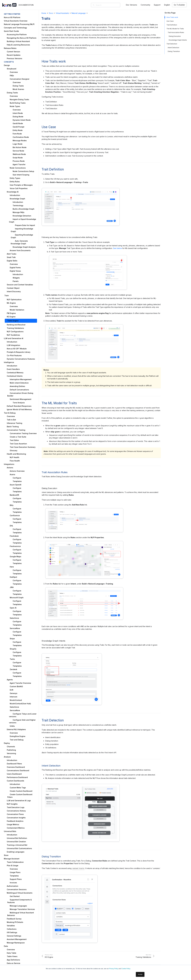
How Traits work (172, 17)
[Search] (109, 5)
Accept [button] (140, 974)
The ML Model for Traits (175, 29)
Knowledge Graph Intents (178, 40)
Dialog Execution (175, 36)
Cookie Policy (126, 969)
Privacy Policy (114, 969)
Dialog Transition (174, 51)
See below (117, 248)
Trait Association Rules (176, 32)
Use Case (170, 21)
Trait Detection (172, 44)
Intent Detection (173, 48)
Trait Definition (172, 25)
